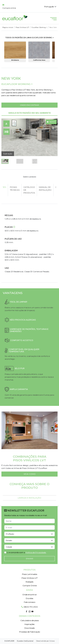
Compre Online (30, 586)
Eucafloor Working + (39, 27)
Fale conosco (30, 602)
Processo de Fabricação (30, 632)
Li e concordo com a (27, 552)
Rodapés (29, 582)
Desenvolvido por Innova (45, 641)
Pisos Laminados (30, 574)
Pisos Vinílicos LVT (22, 27)
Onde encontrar (30, 595)
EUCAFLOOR (9, 641)
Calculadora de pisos (30, 620)
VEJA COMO (30, 474)
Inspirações (29, 624)
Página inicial (8, 27)
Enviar (30, 559)
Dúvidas (29, 598)
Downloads (29, 628)
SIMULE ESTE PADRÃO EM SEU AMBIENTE (29, 113)
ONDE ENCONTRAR (29, 105)
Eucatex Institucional (25, 641)
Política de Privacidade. (36, 552)
